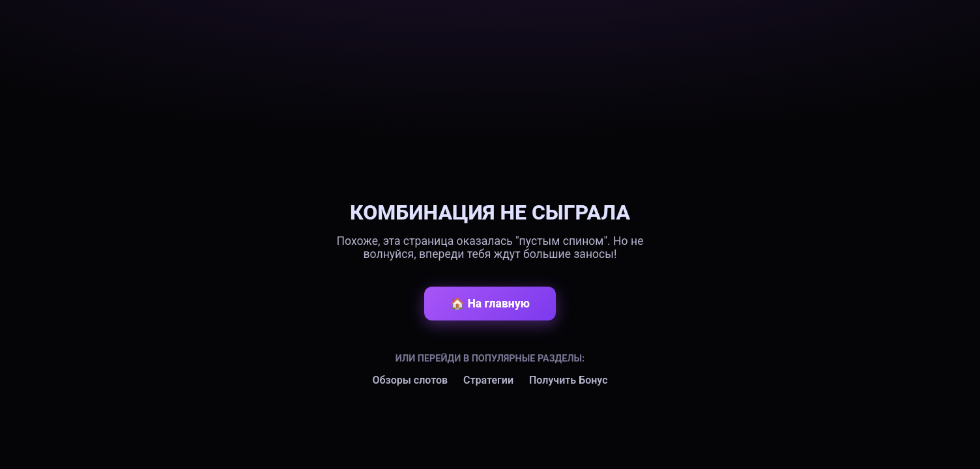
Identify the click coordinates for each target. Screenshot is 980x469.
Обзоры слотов (410, 380)
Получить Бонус (569, 380)
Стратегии (488, 380)
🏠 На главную (490, 304)
